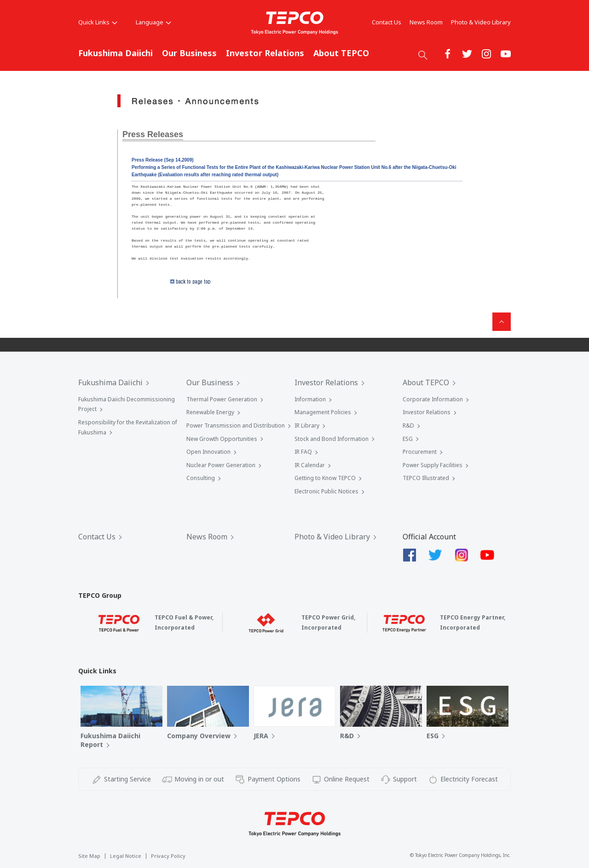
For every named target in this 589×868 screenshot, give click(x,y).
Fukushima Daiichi (115, 53)
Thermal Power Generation (222, 399)
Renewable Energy (210, 412)
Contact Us (387, 22)
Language (153, 22)
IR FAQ (303, 452)
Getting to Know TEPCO (325, 478)
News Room (426, 22)
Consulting (201, 478)
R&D (408, 425)
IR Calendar (310, 465)
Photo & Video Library (481, 22)
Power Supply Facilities (433, 465)
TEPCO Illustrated (426, 478)
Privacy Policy (168, 856)
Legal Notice (126, 856)
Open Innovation (208, 452)
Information (310, 399)
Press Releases (153, 134)
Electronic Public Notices (326, 491)
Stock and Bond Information (332, 439)
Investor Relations (265, 53)
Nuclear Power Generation (221, 465)
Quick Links (98, 22)
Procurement (420, 452)
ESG (408, 439)
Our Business (189, 53)
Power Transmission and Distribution (236, 425)
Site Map (89, 856)
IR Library (307, 425)
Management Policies (323, 412)
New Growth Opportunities (222, 439)
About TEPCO (341, 53)
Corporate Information (433, 399)
